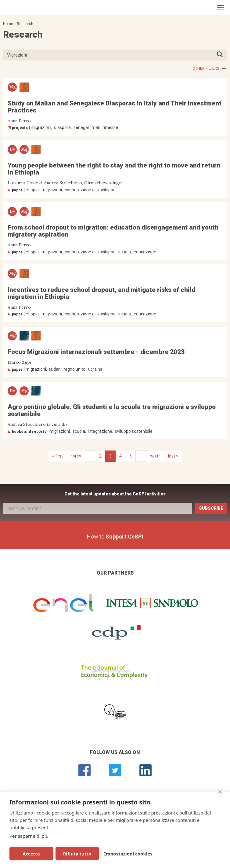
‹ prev (76, 456)
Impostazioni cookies (127, 854)
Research (25, 24)
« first (58, 456)
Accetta (31, 854)
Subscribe (211, 508)
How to (115, 537)
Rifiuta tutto (76, 854)
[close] (220, 792)
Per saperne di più (29, 836)
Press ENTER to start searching (222, 55)
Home (8, 24)
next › (155, 456)
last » (173, 456)
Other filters (206, 68)
